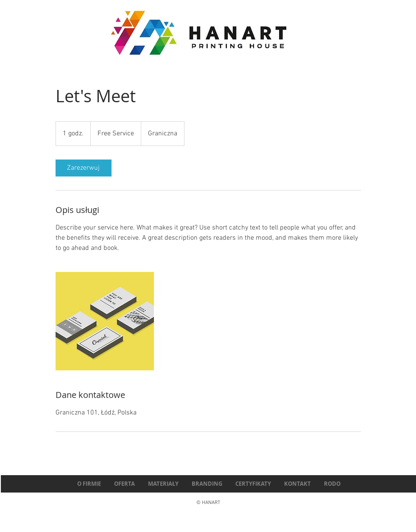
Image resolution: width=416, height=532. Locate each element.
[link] (84, 168)
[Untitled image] (105, 321)
